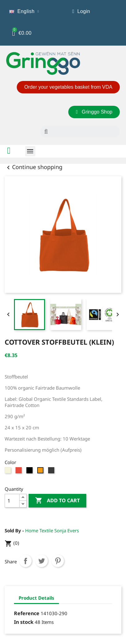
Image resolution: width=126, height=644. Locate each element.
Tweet (42, 561)
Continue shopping (34, 167)
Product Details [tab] (36, 598)
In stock (24, 622)
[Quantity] (12, 501)
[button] (68, 87)
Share (25, 561)
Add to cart (57, 501)
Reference (27, 613)
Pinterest (58, 561)
